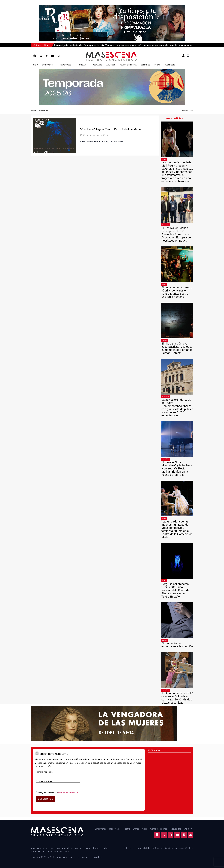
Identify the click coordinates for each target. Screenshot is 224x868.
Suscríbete (170, 65)
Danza (164, 159)
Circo (145, 829)
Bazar (157, 65)
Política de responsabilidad (137, 848)
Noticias (83, 65)
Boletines (145, 65)
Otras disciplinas (159, 829)
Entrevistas (49, 65)
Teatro (164, 284)
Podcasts (97, 65)
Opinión (165, 340)
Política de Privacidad (163, 848)
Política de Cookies (184, 848)
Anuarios (111, 65)
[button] (188, 56)
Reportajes (67, 65)
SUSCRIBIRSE (45, 799)
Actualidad (166, 225)
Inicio (35, 65)
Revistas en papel (128, 65)
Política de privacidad (68, 793)
